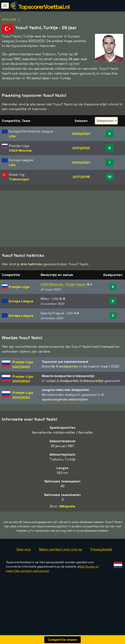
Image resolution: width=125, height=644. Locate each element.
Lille (12, 136)
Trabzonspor (19, 179)
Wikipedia (67, 521)
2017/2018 (81, 177)
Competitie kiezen (62, 640)
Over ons (24, 563)
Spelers (9, 20)
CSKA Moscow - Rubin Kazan (63, 299)
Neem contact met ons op (61, 563)
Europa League (21, 316)
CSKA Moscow (20, 150)
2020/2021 (81, 162)
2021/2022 (81, 148)
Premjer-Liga (19, 301)
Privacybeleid (101, 563)
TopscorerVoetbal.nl (44, 7)
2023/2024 (81, 134)
